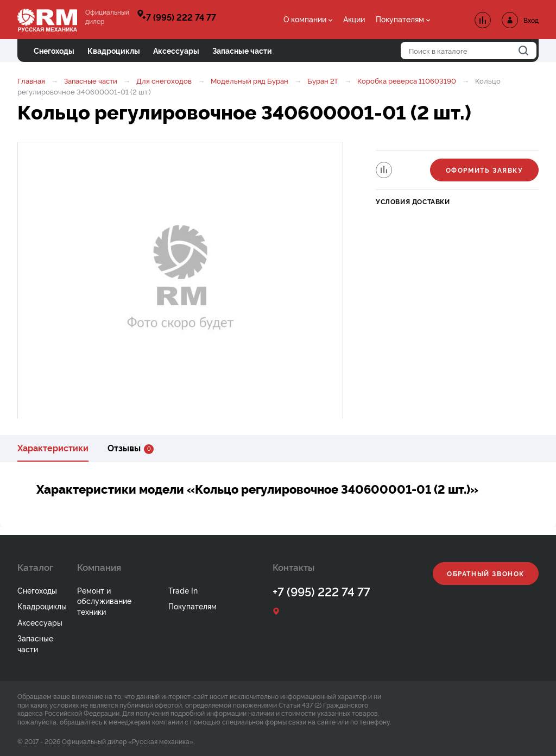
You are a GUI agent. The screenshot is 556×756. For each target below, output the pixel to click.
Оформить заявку (485, 170)
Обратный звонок (486, 573)
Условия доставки (413, 201)
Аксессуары (40, 622)
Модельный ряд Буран (249, 80)
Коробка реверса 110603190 (407, 80)
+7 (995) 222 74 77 (179, 17)
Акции (354, 19)
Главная (31, 80)
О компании (305, 19)
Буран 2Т (323, 80)
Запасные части (91, 80)
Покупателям (400, 19)
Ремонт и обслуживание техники (104, 601)
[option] (180, 282)
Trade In (183, 590)
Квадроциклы (42, 606)
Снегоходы (37, 590)
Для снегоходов (164, 80)
